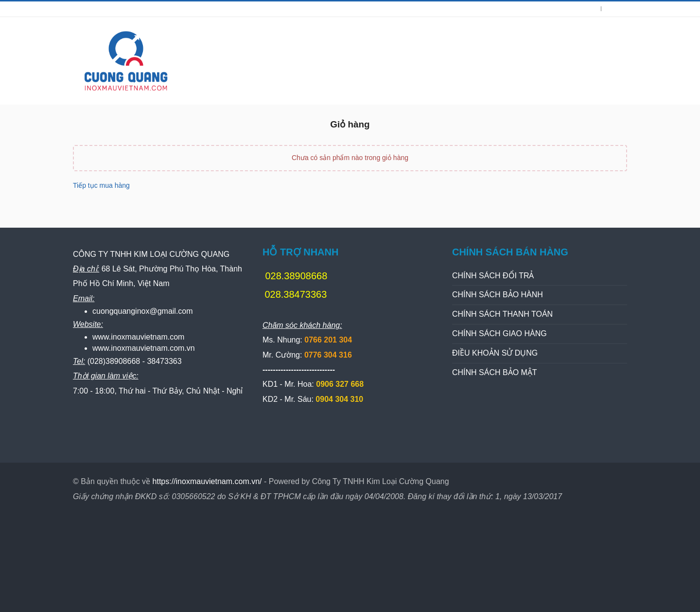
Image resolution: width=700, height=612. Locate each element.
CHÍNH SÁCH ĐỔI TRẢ (493, 276)
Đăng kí (617, 9)
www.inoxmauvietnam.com (138, 337)
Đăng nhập (581, 9)
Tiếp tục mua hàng (101, 185)
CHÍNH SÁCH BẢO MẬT (495, 372)
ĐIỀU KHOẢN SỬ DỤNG (495, 353)
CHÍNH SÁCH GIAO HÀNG (499, 333)
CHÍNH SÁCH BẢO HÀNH (498, 295)
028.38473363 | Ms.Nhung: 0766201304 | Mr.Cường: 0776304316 (188, 9)
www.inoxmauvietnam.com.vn (144, 348)
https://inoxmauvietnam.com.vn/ (207, 481)
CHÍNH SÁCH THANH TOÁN (502, 314)
